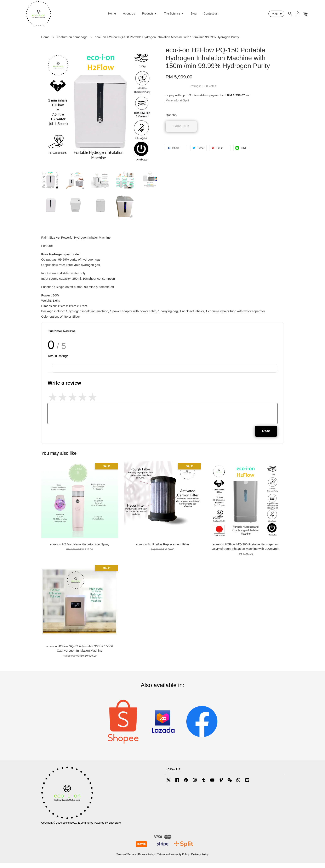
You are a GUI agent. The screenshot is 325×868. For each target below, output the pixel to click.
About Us (129, 16)
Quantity (171, 120)
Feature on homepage (72, 42)
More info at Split (177, 106)
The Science (174, 16)
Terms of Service (126, 859)
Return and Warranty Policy (173, 859)
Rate (266, 436)
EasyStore (115, 828)
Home (112, 16)
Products (149, 16)
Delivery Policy (200, 859)
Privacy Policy (146, 859)
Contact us (211, 16)
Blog (194, 16)
